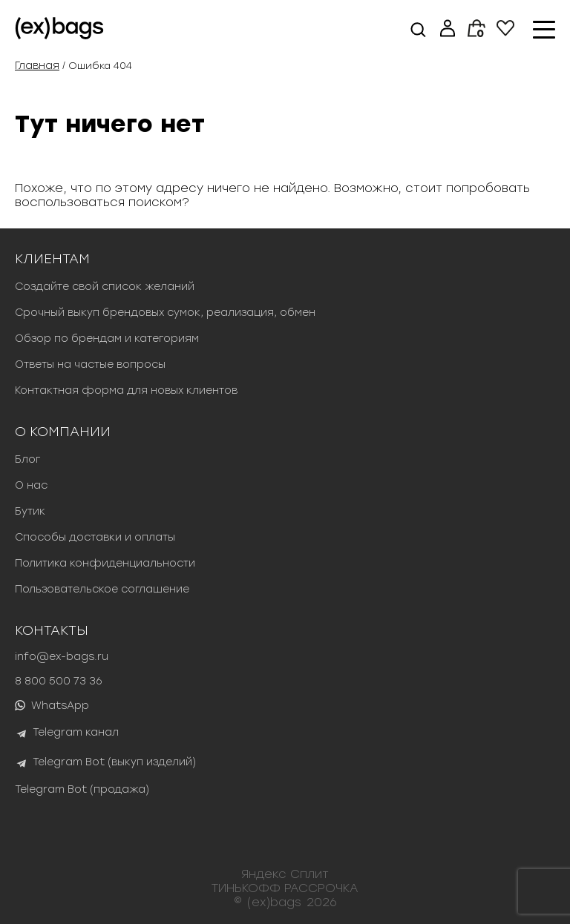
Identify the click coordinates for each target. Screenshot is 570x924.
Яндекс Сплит (285, 874)
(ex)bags (274, 902)
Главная (37, 66)
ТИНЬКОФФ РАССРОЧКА (285, 888)
